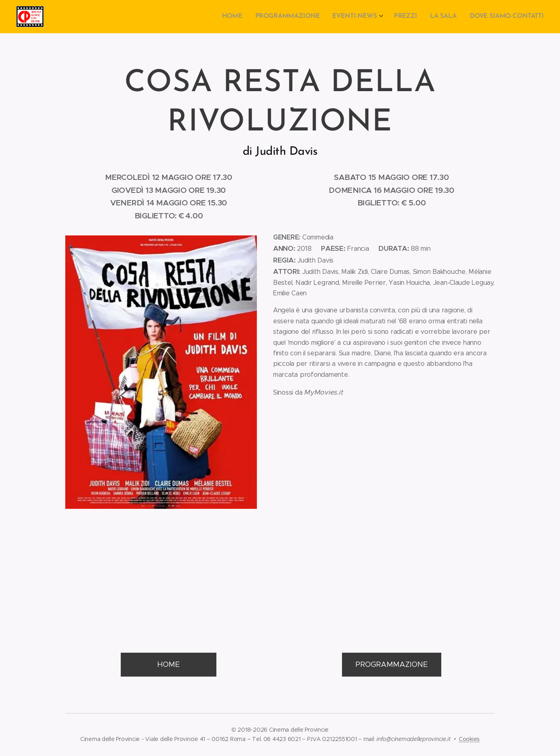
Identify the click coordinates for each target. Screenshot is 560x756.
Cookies (469, 739)
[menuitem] (241, 17)
